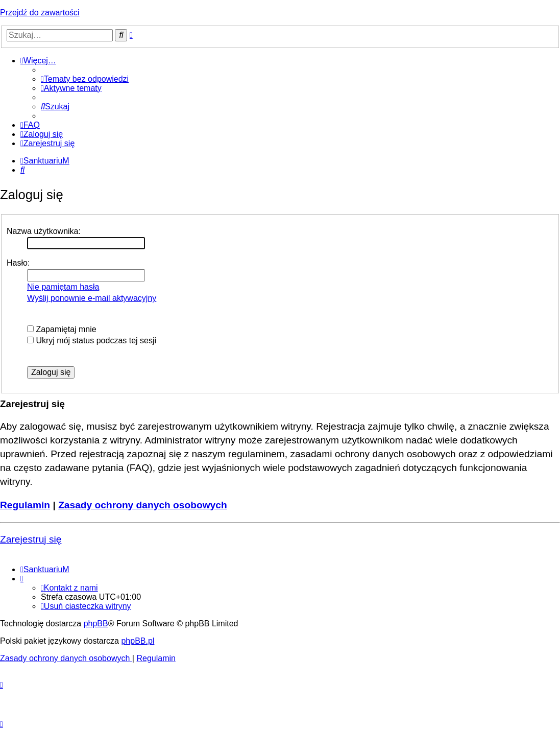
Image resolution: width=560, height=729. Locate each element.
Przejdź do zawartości (40, 13)
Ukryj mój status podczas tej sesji (92, 340)
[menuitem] (85, 79)
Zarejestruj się (31, 539)
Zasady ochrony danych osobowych (143, 505)
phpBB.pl (138, 641)
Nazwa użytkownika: (44, 231)
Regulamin (25, 505)
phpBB (96, 624)
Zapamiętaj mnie (62, 329)
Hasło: (18, 263)
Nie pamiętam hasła (63, 287)
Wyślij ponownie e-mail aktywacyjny (92, 298)
